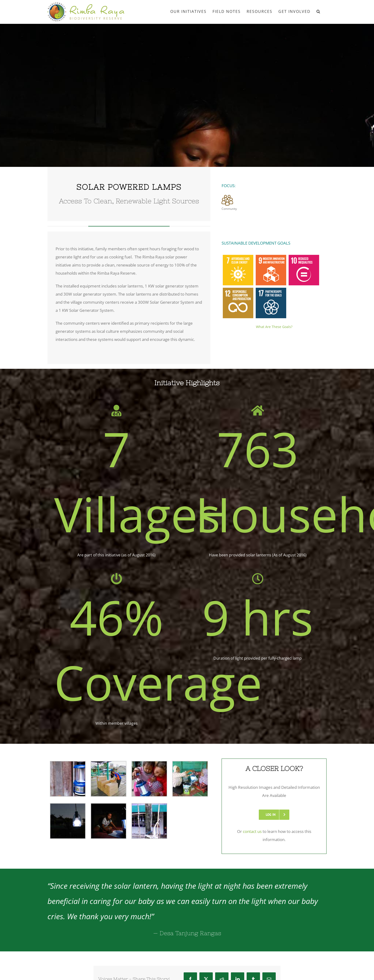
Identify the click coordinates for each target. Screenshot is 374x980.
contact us (252, 831)
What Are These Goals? (274, 327)
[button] (319, 11)
